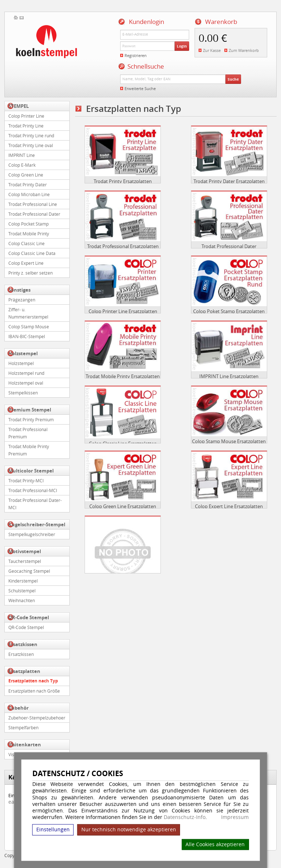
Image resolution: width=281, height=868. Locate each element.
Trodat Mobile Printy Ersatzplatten (123, 376)
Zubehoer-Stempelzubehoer (37, 718)
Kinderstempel (23, 581)
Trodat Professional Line (33, 204)
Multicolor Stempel (31, 471)
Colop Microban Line (29, 194)
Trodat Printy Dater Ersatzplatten (229, 181)
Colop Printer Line (26, 116)
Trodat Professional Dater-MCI (35, 504)
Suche (233, 79)
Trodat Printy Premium (31, 419)
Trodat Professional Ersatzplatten (123, 246)
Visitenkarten (25, 745)
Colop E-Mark (22, 165)
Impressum (235, 817)
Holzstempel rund (26, 373)
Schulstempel (22, 591)
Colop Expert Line (26, 263)
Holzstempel (23, 353)
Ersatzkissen (23, 644)
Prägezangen (22, 300)
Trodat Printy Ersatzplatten (123, 181)
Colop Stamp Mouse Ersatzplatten (229, 441)
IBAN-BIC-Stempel (27, 336)
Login (182, 46)
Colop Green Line (26, 175)
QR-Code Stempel (29, 617)
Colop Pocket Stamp (28, 224)
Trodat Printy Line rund (31, 135)
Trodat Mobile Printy (29, 234)
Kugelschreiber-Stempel (37, 524)
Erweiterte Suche (140, 88)
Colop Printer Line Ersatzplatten (123, 311)
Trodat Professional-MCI (33, 490)
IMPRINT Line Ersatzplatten (229, 376)
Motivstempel (25, 551)
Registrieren (136, 55)
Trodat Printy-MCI (26, 480)
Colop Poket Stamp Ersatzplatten (229, 311)
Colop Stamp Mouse (29, 326)
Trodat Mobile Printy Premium (29, 450)
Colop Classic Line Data (32, 253)
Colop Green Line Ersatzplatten (123, 506)
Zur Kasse (212, 50)
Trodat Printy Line (26, 126)
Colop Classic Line (27, 243)
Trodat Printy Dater (28, 184)
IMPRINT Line (22, 155)
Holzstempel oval (26, 383)
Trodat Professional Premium (28, 433)
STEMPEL (19, 106)
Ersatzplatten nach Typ (33, 681)
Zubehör (19, 708)
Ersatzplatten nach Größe (34, 691)
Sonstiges (19, 290)
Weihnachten (22, 600)
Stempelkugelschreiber (32, 534)
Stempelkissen (23, 393)
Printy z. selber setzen (30, 273)
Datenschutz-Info (185, 817)
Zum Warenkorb (244, 50)
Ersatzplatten (24, 671)
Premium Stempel (30, 410)
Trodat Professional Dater (34, 214)
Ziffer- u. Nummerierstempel (28, 313)
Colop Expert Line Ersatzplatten (229, 506)
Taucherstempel (25, 561)
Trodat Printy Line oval (31, 145)
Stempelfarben (23, 727)
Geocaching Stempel (29, 571)
